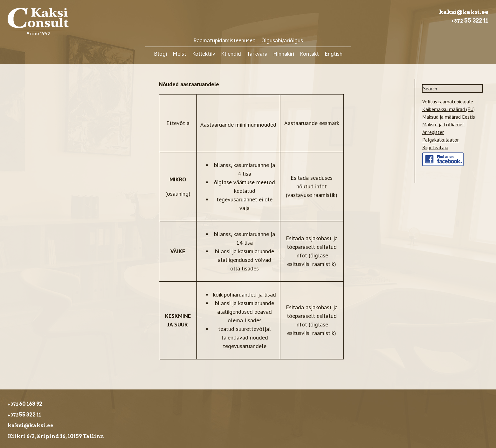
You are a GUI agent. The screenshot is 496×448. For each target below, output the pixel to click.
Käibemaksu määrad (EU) (448, 109)
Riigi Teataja (435, 147)
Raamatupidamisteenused (224, 40)
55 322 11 (470, 21)
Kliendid (231, 54)
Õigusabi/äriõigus (282, 40)
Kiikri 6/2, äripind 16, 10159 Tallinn (56, 436)
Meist (179, 54)
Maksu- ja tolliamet (443, 124)
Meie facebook (438, 156)
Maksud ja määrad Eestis (449, 117)
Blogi (160, 54)
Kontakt (309, 54)
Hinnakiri (284, 54)
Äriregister (433, 132)
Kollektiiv (204, 54)
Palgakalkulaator (441, 140)
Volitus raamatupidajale (448, 101)
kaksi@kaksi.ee (464, 12)
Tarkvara (257, 54)
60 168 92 (25, 404)
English (334, 54)
